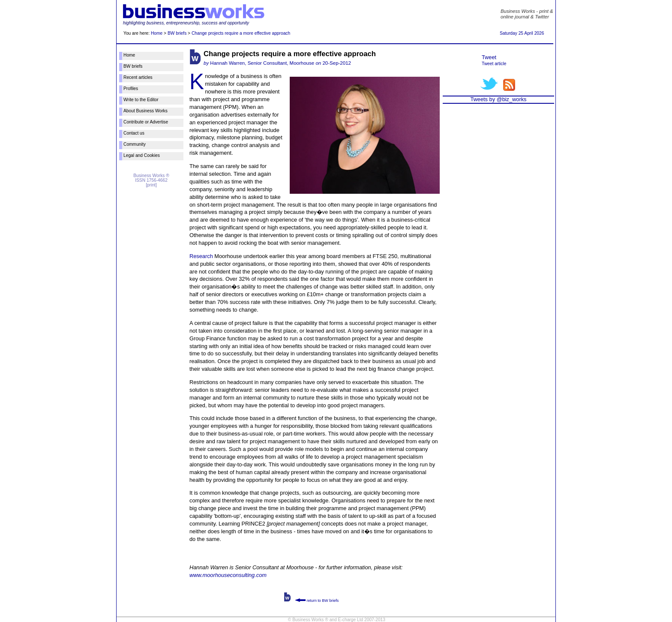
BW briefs (177, 33)
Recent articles (138, 77)
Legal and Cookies (142, 155)
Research (201, 256)
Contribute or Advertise (146, 122)
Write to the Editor (141, 100)
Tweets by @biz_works (498, 99)
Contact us (134, 133)
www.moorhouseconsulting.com (228, 575)
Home (157, 33)
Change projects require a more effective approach (241, 33)
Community (135, 144)
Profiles (131, 89)
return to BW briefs (317, 601)
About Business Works (145, 111)
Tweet (489, 57)
